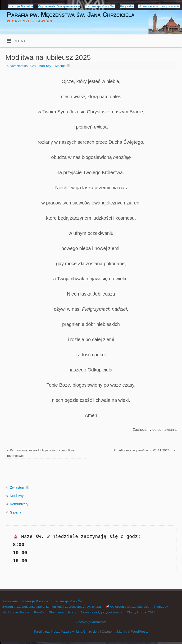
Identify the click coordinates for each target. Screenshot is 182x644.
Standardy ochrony (63, 612)
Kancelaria (10, 601)
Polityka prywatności (91, 622)
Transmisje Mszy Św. (100, 6)
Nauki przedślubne (16, 612)
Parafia (39, 612)
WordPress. (139, 632)
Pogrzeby (127, 6)
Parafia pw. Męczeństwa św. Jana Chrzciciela (71, 15)
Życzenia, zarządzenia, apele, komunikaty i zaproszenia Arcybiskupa (52, 607)
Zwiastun (61, 66)
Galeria (16, 512)
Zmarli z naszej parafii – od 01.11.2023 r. (144, 450)
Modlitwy (45, 66)
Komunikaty (19, 504)
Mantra (122, 632)
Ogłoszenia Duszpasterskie (128, 607)
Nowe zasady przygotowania (159, 6)
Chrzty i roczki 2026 (141, 612)
